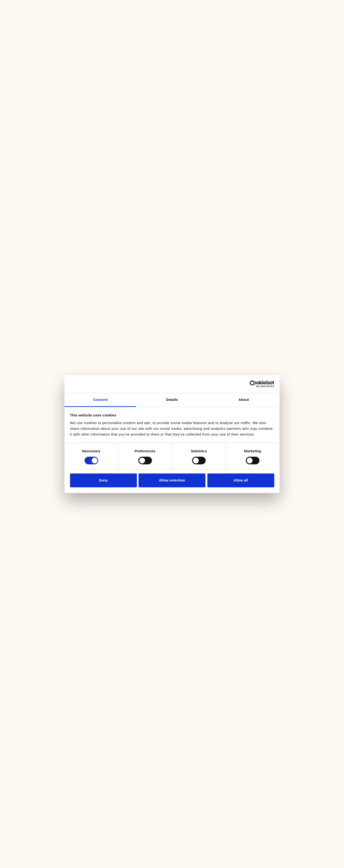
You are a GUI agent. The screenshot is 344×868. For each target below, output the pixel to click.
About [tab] (244, 400)
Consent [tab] (100, 400)
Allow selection (172, 480)
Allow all (241, 480)
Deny (103, 480)
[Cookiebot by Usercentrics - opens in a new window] (253, 384)
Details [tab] (172, 400)
